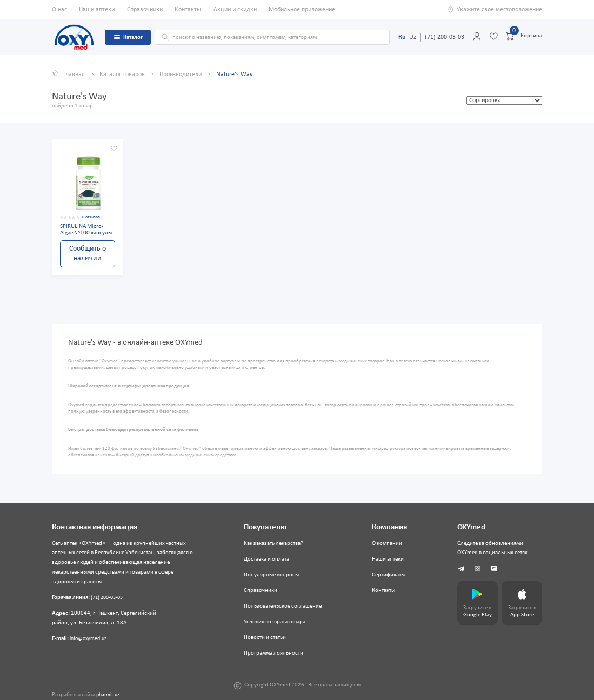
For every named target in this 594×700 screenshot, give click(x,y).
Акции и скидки (235, 10)
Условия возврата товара (275, 622)
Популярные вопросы (271, 575)
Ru (402, 37)
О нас (59, 10)
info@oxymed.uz (91, 639)
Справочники (145, 10)
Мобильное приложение (302, 10)
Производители (181, 75)
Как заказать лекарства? (273, 544)
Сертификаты (388, 575)
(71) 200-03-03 (445, 37)
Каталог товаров (123, 75)
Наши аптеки (97, 10)
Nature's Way (234, 75)
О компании (387, 544)
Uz (413, 37)
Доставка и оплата (266, 559)
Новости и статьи (265, 638)
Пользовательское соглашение (283, 606)
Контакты (188, 10)
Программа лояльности (273, 653)
